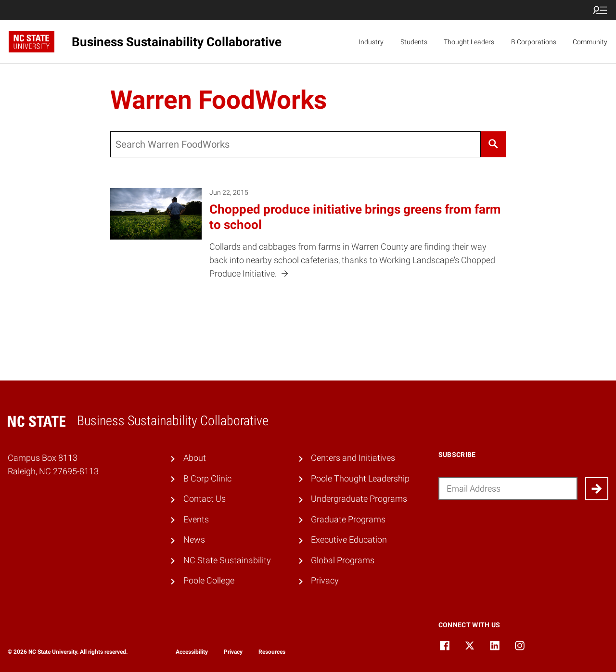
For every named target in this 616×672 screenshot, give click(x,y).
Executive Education (349, 540)
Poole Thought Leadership (360, 479)
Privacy (325, 581)
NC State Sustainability (227, 560)
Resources (272, 652)
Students (414, 42)
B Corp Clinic (207, 479)
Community (590, 42)
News (194, 540)
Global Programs (343, 560)
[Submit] (597, 489)
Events (196, 520)
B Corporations (534, 42)
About (195, 458)
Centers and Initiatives (353, 458)
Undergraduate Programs (359, 499)
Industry (371, 42)
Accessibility (192, 652)
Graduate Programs (348, 520)
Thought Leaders (469, 42)
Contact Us (205, 499)
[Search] (493, 144)
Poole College (209, 581)
